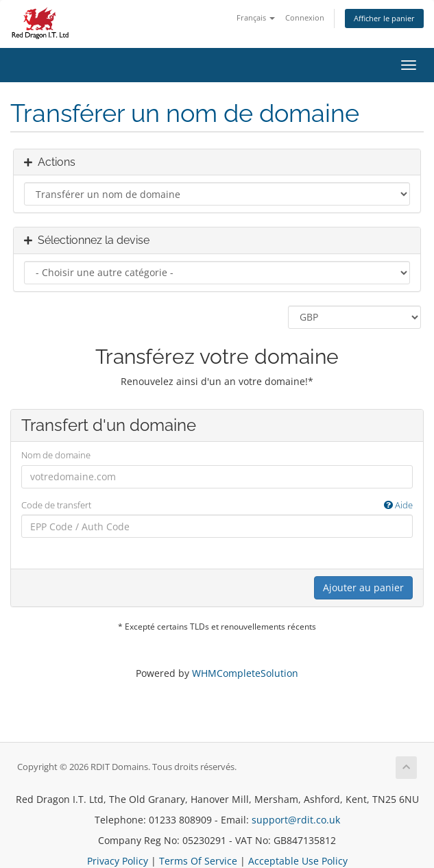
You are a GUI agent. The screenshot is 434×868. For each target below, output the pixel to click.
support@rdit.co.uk (296, 820)
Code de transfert (217, 505)
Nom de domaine (56, 455)
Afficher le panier (384, 18)
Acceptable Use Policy (298, 861)
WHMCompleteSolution (245, 673)
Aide (398, 505)
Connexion (305, 17)
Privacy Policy (118, 861)
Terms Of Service (198, 861)
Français (256, 17)
